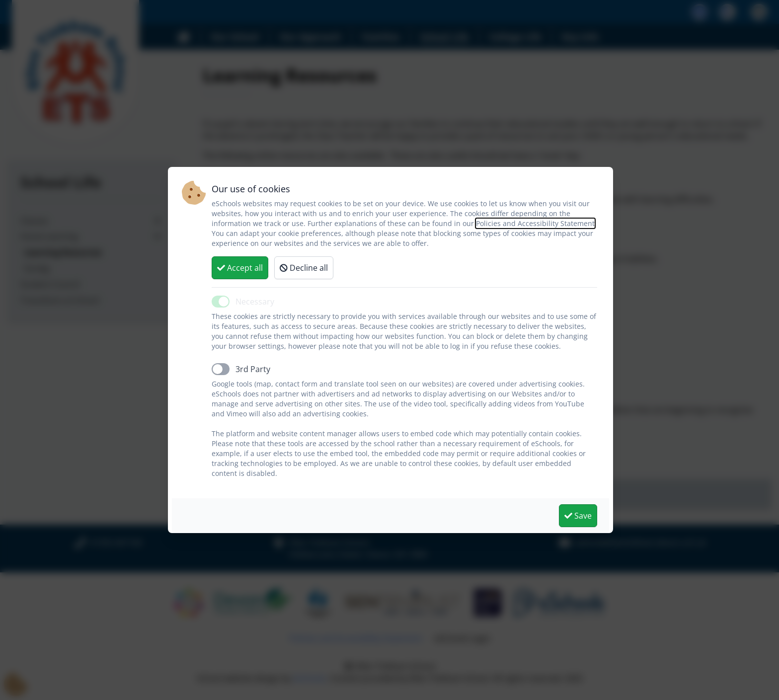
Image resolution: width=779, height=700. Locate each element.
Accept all (240, 268)
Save (578, 516)
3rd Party (253, 369)
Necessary (255, 302)
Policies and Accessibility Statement (535, 223)
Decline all (304, 268)
